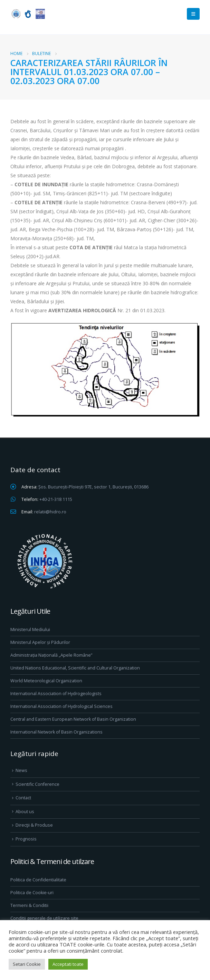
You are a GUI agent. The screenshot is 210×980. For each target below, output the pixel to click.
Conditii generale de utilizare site (44, 918)
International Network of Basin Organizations (56, 732)
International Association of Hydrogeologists (56, 694)
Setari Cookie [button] (27, 964)
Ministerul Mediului (30, 630)
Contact (23, 798)
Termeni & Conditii (29, 905)
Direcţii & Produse (34, 825)
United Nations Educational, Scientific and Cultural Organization (75, 668)
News (21, 770)
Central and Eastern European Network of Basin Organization (73, 719)
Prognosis (26, 839)
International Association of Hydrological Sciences (61, 706)
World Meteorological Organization (46, 681)
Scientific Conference (37, 784)
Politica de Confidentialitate (38, 880)
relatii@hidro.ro (50, 512)
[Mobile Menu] (193, 14)
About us (25, 812)
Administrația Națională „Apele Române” (51, 655)
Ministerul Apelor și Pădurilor (40, 642)
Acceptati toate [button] (68, 964)
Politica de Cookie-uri (32, 893)
